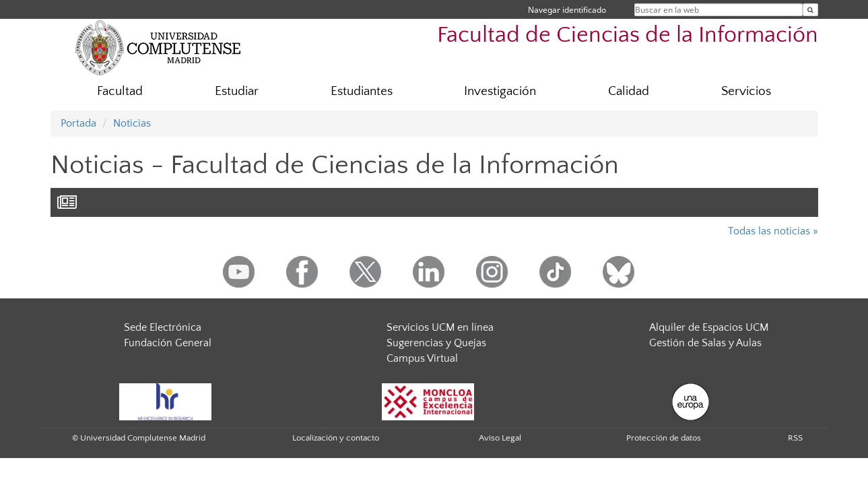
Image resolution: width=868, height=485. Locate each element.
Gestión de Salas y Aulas (705, 343)
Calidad (629, 91)
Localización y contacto (336, 438)
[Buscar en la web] (810, 10)
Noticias (132, 123)
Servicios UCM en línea (440, 327)
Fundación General (168, 343)
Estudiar (237, 91)
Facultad (120, 91)
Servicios (746, 91)
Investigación (500, 91)
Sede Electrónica (163, 327)
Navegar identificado (567, 10)
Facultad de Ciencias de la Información (628, 35)
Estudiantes (362, 91)
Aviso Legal (500, 438)
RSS (795, 438)
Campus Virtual (422, 358)
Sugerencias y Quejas (436, 343)
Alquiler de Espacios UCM (709, 327)
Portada (78, 123)
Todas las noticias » (773, 231)
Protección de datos (664, 438)
